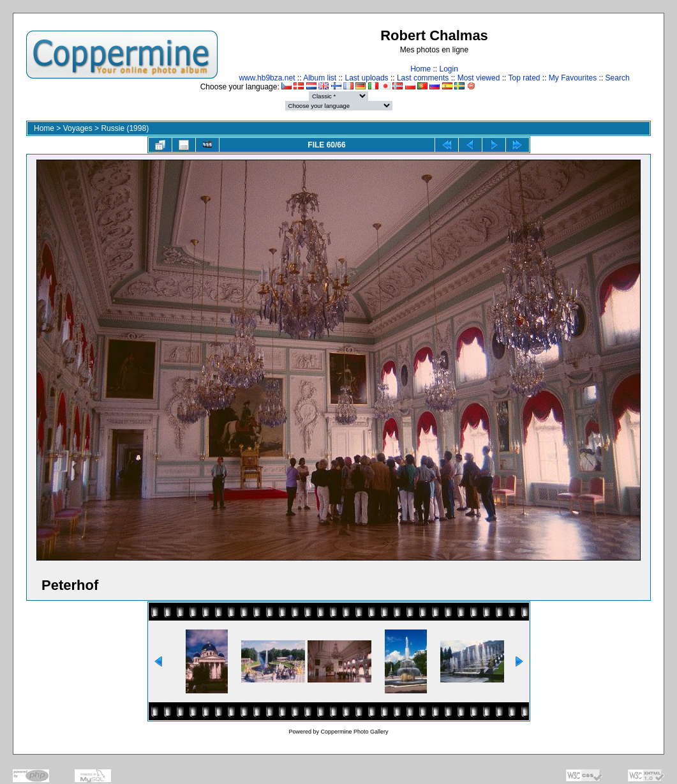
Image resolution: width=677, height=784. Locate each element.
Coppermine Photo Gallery (354, 732)
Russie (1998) (125, 128)
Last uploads (367, 78)
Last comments (423, 78)
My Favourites (573, 78)
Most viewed (479, 78)
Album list (320, 78)
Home (420, 69)
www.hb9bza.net (267, 78)
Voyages (78, 128)
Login (448, 69)
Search (618, 78)
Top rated (524, 78)
